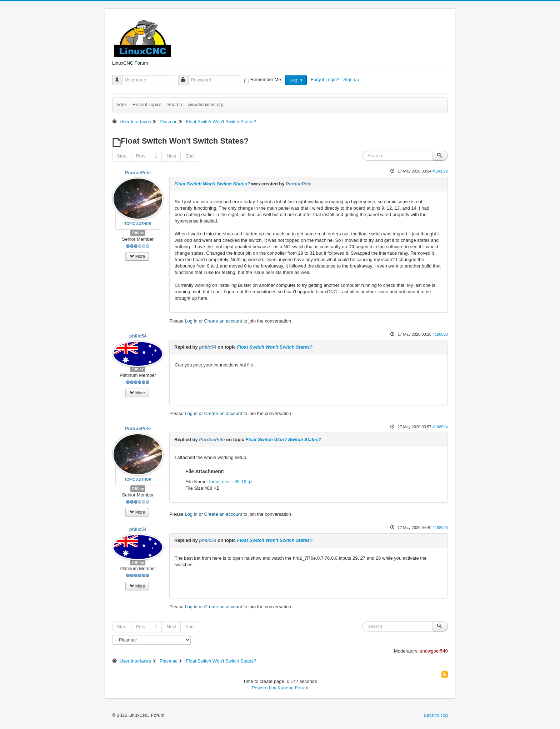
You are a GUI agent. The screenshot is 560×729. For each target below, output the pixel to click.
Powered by (264, 688)
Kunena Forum (293, 688)
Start (122, 156)
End (189, 156)
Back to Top (436, 715)
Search (174, 104)
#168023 (440, 334)
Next (171, 156)
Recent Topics (147, 104)
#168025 (440, 528)
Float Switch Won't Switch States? (212, 184)
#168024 (440, 427)
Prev (141, 156)
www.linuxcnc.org (205, 104)
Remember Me (266, 79)
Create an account (223, 321)
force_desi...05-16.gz (231, 482)
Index (121, 104)
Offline (138, 233)
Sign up (352, 79)
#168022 (440, 171)
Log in (296, 80)
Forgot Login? (326, 79)
